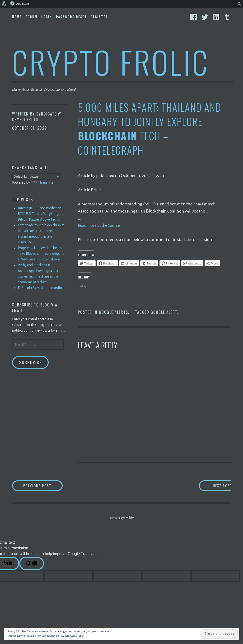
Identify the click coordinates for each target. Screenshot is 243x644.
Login (47, 17)
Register (99, 17)
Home (17, 17)
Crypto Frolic (111, 62)
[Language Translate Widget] (36, 176)
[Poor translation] (32, 564)
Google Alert (164, 312)
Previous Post (47, 486)
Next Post (212, 486)
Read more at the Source (100, 225)
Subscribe (30, 362)
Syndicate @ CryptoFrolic (37, 117)
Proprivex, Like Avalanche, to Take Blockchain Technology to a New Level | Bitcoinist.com (41, 254)
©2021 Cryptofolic (122, 519)
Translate (42, 182)
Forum (32, 17)
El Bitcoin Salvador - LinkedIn (40, 288)
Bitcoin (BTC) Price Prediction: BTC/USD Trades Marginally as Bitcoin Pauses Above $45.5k (40, 214)
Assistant (20, 3)
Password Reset (71, 17)
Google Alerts (114, 312)
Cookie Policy (77, 636)
